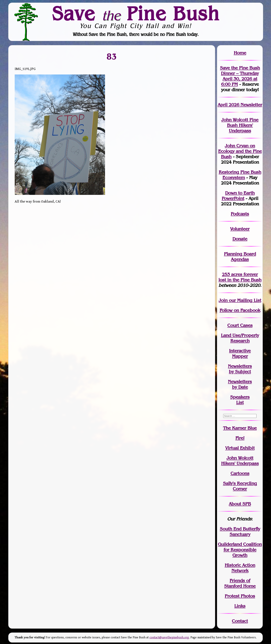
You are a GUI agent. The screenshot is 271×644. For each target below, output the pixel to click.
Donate (240, 239)
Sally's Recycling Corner (240, 486)
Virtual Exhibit (240, 448)
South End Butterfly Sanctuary (240, 532)
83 (112, 56)
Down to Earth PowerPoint (238, 196)
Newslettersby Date (240, 384)
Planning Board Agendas (240, 257)
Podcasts (240, 214)
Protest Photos (240, 596)
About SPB (240, 504)
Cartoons (240, 473)
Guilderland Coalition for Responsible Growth (240, 550)
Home (240, 53)
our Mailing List (244, 300)
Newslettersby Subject (240, 369)
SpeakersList (240, 400)
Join (223, 300)
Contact (240, 621)
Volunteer (240, 229)
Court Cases (240, 325)
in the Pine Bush (240, 277)
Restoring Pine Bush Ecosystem (240, 175)
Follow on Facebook (240, 310)
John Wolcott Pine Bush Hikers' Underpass (240, 125)
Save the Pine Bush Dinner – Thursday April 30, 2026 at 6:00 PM (240, 76)
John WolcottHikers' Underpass (240, 461)
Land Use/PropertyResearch (240, 338)
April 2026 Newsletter (240, 105)
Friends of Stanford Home (240, 583)
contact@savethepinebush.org (169, 638)
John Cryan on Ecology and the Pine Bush (240, 151)
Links (240, 606)
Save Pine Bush (136, 13)
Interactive (240, 351)
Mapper (240, 356)
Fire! (240, 438)
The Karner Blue (240, 428)
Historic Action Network (240, 568)
